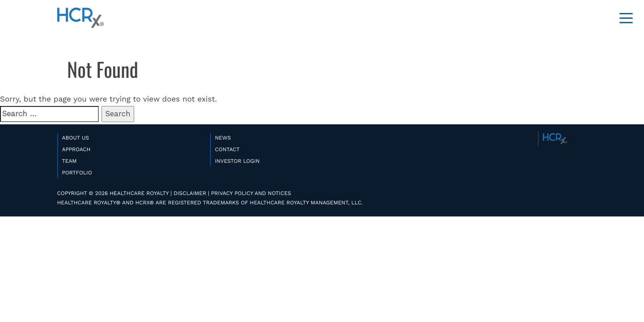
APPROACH (76, 149)
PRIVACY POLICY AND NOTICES (251, 193)
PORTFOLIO (77, 173)
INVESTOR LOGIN (237, 161)
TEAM (70, 161)
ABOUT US (76, 138)
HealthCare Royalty (80, 18)
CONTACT (227, 149)
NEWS (223, 138)
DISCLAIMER (190, 193)
